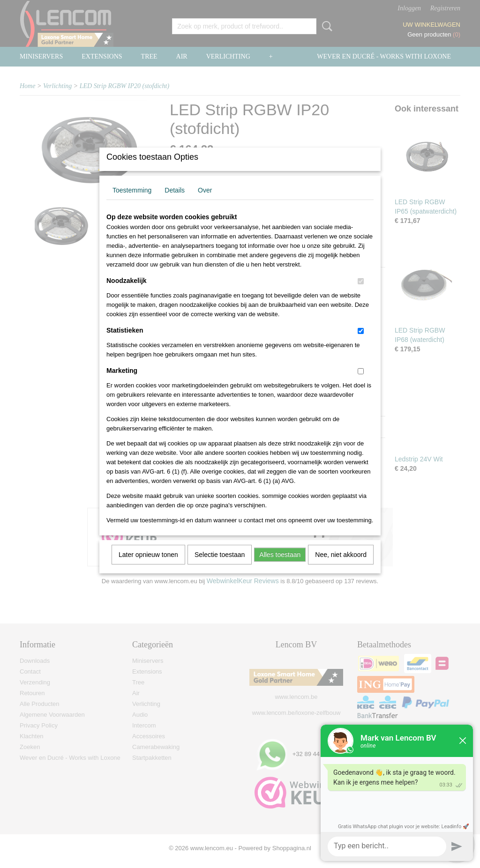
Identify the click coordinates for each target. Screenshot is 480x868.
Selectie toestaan (220, 567)
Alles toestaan (280, 567)
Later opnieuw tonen (148, 567)
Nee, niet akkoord (341, 567)
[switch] (361, 293)
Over (205, 202)
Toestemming (132, 202)
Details (175, 202)
